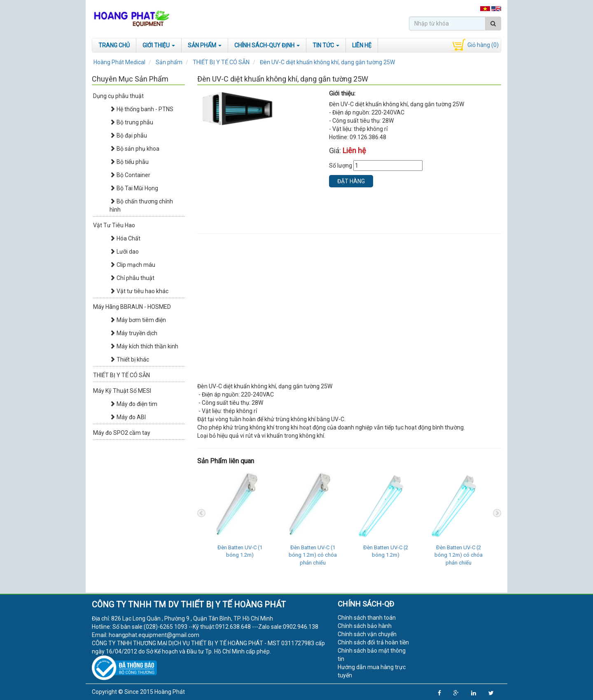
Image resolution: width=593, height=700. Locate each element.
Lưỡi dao (124, 252)
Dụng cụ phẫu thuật (118, 96)
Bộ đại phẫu (128, 135)
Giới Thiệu (159, 45)
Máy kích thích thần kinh (144, 346)
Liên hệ (362, 45)
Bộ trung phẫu (131, 122)
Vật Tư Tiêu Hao (114, 225)
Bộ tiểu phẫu (129, 162)
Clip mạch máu (132, 265)
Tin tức (326, 45)
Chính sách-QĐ (366, 604)
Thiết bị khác (129, 359)
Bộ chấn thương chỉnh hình (141, 205)
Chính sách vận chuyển (367, 634)
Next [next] (497, 513)
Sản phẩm (205, 45)
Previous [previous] (201, 513)
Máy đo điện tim (133, 404)
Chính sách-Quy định (267, 45)
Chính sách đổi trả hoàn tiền (373, 642)
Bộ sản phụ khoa (134, 149)
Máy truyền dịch (133, 333)
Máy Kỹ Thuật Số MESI (122, 391)
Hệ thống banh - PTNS (141, 109)
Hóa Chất (125, 238)
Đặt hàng (351, 181)
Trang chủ (114, 45)
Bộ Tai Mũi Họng (134, 188)
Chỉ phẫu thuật (132, 278)
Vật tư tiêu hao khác (139, 291)
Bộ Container (130, 175)
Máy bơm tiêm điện (138, 320)
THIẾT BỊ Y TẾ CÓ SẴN (121, 375)
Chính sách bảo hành (365, 626)
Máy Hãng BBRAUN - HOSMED (132, 307)
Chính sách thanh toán (367, 618)
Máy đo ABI (128, 417)
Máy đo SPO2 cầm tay (122, 433)
